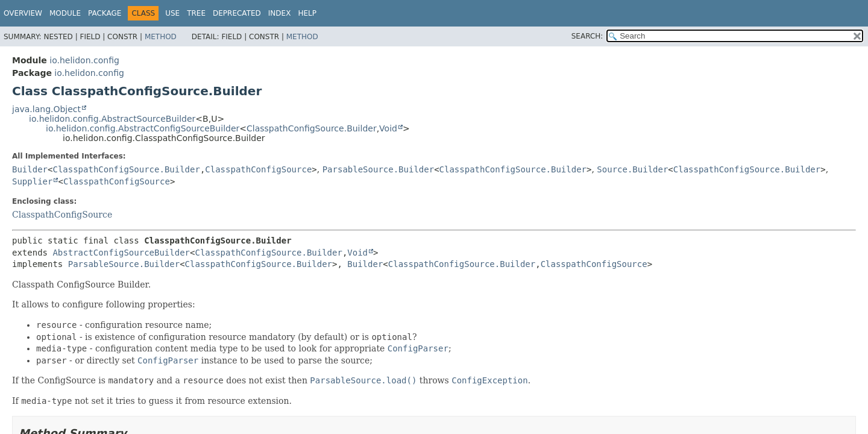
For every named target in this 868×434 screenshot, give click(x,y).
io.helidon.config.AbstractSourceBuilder (112, 119)
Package (105, 13)
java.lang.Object (46, 109)
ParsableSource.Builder (378, 169)
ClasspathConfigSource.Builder (312, 128)
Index (280, 13)
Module (65, 13)
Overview (23, 13)
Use (172, 13)
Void (388, 128)
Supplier (32, 181)
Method (161, 37)
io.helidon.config (84, 60)
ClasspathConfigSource (258, 169)
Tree (196, 13)
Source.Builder (632, 169)
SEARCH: (587, 36)
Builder (30, 169)
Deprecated (237, 13)
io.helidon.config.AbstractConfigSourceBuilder (143, 128)
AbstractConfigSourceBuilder (121, 253)
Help (307, 13)
